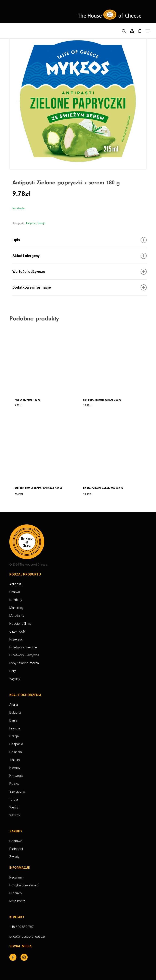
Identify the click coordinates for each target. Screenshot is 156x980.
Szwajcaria (17, 792)
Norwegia (16, 776)
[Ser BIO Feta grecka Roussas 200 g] (42, 448)
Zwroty (14, 857)
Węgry (14, 807)
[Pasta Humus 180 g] (42, 360)
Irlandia (15, 760)
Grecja (42, 223)
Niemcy (15, 768)
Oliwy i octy (17, 631)
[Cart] (140, 31)
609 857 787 (25, 927)
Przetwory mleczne (23, 647)
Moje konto (17, 901)
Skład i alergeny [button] (80, 256)
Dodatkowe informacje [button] (80, 287)
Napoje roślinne (20, 624)
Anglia (14, 705)
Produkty (16, 893)
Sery (13, 671)
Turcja (14, 799)
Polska (14, 784)
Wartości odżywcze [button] (80, 272)
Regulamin (17, 877)
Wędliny (15, 679)
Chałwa (15, 592)
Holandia (16, 752)
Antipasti (31, 223)
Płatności (16, 849)
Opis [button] (80, 240)
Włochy (15, 815)
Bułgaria (15, 713)
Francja (15, 728)
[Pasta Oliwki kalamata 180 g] (111, 448)
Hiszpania (16, 744)
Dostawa (16, 841)
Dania (13, 720)
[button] (148, 31)
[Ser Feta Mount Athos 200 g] (111, 360)
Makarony (16, 608)
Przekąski (16, 639)
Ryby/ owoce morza (24, 663)
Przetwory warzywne (24, 655)
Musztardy (17, 616)
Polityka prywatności (24, 885)
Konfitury (16, 600)
